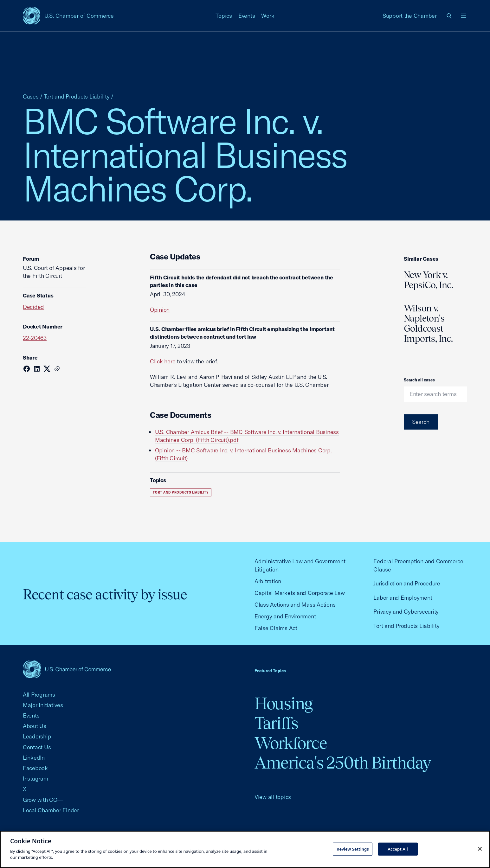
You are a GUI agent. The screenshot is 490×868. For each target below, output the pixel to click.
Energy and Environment (285, 616)
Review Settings (353, 849)
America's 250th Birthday (343, 763)
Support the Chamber (410, 16)
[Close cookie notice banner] (480, 849)
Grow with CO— (43, 800)
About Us (35, 726)
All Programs (39, 695)
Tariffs (276, 723)
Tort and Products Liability (77, 96)
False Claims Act (276, 628)
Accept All (398, 849)
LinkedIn (34, 758)
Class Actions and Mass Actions (295, 605)
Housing (284, 703)
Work (268, 16)
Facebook (35, 768)
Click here (163, 361)
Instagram (35, 779)
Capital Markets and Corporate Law (300, 593)
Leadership (37, 736)
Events (247, 16)
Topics (224, 16)
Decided (33, 307)
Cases (31, 96)
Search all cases (419, 380)
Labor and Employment (403, 598)
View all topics (273, 797)
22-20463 (35, 338)
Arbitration (268, 581)
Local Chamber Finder (51, 810)
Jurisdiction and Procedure (407, 583)
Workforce (291, 743)
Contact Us (37, 747)
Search (421, 422)
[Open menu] (463, 16)
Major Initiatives (43, 705)
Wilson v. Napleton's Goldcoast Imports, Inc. (428, 323)
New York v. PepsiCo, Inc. (428, 280)
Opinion (160, 310)
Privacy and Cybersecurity (406, 612)
